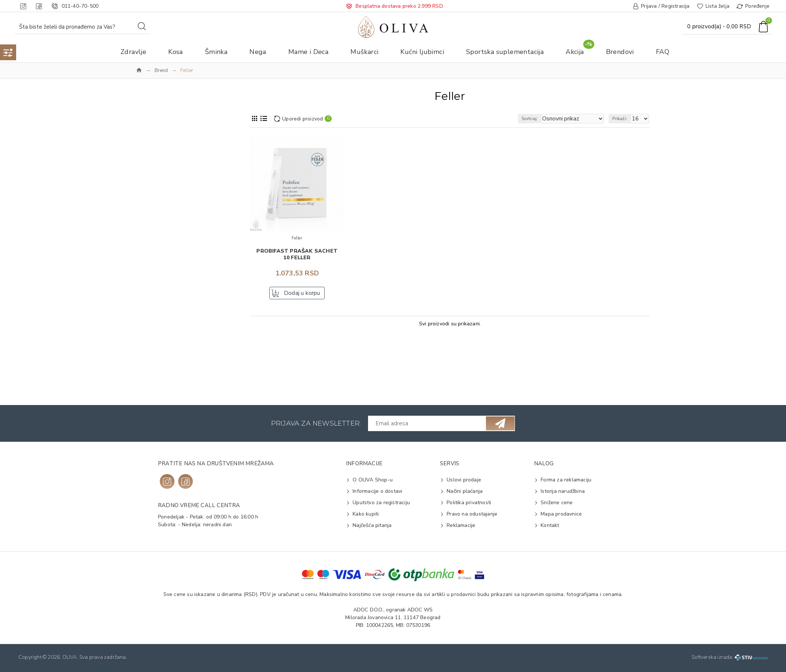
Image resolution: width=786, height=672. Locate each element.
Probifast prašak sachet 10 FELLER (297, 254)
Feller (153, 186)
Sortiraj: (543, 119)
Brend (161, 71)
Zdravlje (150, 157)
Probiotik (157, 332)
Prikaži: (623, 119)
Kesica (154, 373)
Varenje (155, 344)
